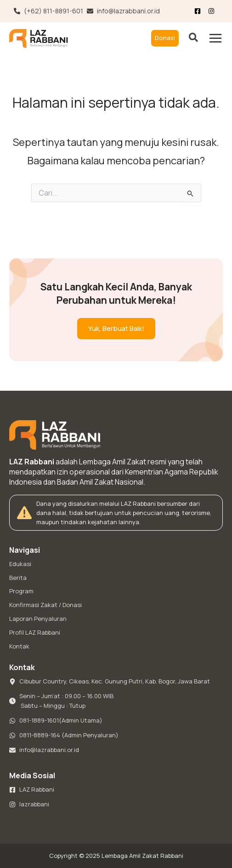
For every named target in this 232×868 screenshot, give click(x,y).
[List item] (213, 11)
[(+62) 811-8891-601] (48, 11)
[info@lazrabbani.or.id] (123, 11)
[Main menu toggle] (215, 38)
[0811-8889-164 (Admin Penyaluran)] (64, 735)
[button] (165, 38)
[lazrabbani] (29, 804)
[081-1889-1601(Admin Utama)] (56, 721)
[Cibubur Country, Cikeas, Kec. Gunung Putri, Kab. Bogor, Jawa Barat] (110, 682)
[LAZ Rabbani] (32, 790)
